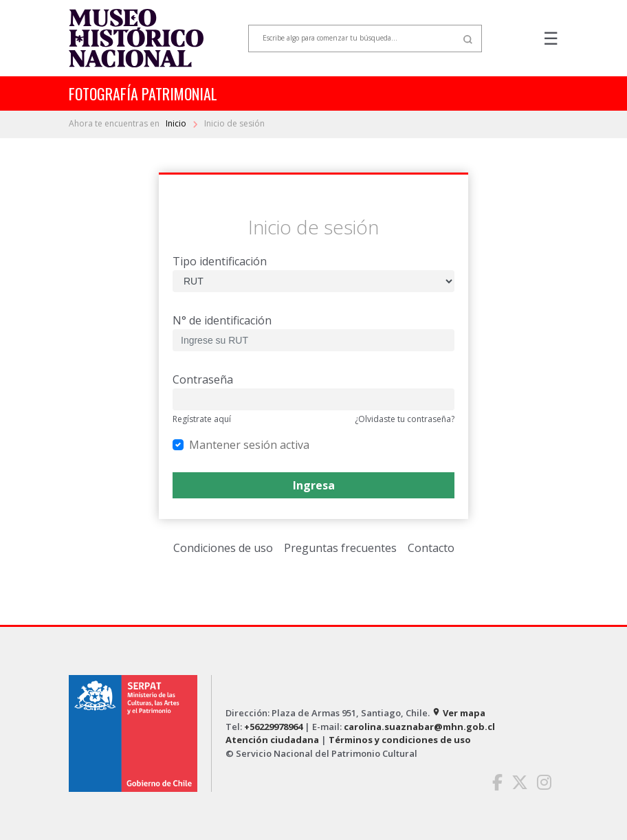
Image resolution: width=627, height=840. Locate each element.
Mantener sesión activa (249, 444)
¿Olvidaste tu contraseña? (405, 419)
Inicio (177, 123)
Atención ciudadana (272, 740)
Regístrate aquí (202, 419)
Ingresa (314, 485)
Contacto (431, 548)
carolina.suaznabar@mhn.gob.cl (419, 727)
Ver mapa (459, 713)
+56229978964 (273, 727)
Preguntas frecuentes (340, 548)
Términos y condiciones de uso (400, 740)
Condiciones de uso (223, 548)
